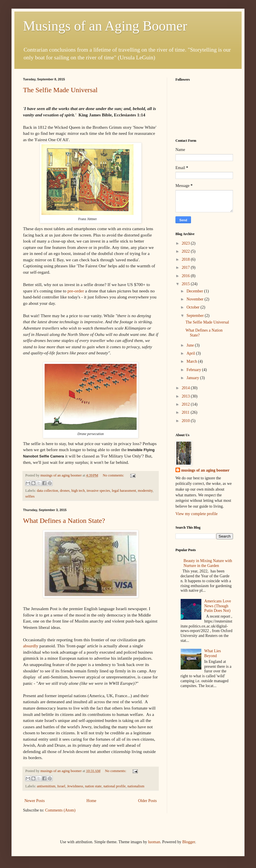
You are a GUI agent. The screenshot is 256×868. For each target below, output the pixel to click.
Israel (61, 786)
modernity (145, 491)
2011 (186, 412)
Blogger (189, 842)
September (195, 316)
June (191, 345)
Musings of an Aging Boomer (105, 26)
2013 (186, 396)
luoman (154, 842)
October (193, 307)
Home (91, 801)
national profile (114, 786)
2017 (186, 267)
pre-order (76, 291)
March (192, 361)
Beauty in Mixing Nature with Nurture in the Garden (208, 563)
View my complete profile (197, 514)
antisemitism (46, 786)
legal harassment (124, 491)
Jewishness (75, 786)
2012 (186, 404)
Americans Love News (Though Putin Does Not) (218, 606)
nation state (93, 786)
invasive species (98, 491)
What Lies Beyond (213, 653)
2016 (186, 276)
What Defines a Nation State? (64, 521)
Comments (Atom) (60, 810)
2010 (186, 421)
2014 (186, 388)
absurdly (31, 646)
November (195, 299)
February (194, 370)
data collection (47, 491)
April (191, 353)
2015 (186, 284)
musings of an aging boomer (205, 470)
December (195, 291)
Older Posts (147, 801)
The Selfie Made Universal (60, 90)
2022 (186, 251)
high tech (78, 491)
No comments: (114, 475)
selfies (30, 496)
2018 (186, 259)
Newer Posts (35, 801)
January (193, 378)
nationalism (136, 786)
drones (65, 491)
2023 (186, 243)
